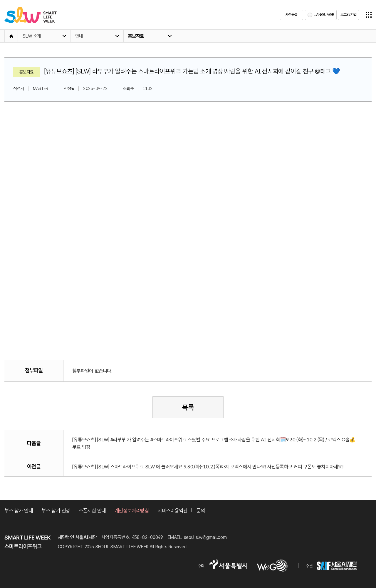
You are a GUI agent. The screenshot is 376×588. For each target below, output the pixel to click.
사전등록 (291, 15)
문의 (200, 511)
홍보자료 (136, 36)
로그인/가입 (349, 15)
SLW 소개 (32, 36)
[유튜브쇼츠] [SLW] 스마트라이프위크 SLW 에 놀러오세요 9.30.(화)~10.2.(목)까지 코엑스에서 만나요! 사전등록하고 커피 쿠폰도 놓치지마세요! (208, 467)
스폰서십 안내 (92, 511)
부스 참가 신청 (56, 511)
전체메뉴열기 (369, 15)
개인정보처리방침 (132, 511)
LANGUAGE (324, 15)
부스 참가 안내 (19, 511)
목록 (188, 407)
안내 (79, 36)
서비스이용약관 (172, 511)
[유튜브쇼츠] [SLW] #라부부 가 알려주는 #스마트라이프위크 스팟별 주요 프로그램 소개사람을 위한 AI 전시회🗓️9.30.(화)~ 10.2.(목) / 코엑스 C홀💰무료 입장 (214, 443)
